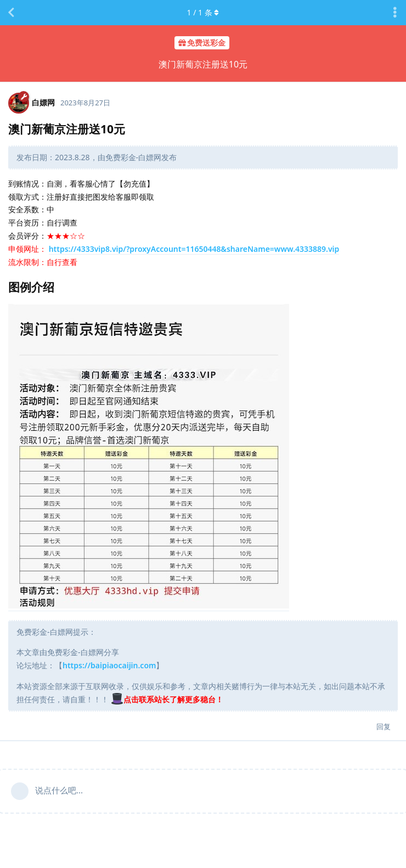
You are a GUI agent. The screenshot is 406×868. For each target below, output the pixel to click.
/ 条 (203, 12)
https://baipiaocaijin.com (109, 665)
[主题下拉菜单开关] (395, 13)
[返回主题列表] (11, 13)
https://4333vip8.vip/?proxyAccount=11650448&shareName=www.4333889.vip (194, 249)
